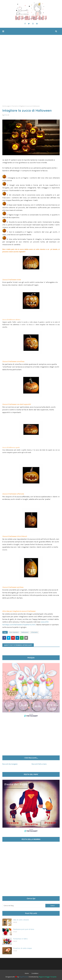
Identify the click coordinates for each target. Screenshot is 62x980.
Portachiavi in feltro (20, 939)
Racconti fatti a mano (39, 764)
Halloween (25, 632)
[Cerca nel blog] (24, 906)
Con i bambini (14, 632)
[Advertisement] (31, 85)
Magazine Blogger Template (48, 977)
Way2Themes (24, 977)
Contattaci (35, 973)
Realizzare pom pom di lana (24, 929)
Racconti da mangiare (10, 764)
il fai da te (14, 106)
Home (27, 973)
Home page (6, 106)
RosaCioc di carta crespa (22, 948)
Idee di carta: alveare (21, 920)
